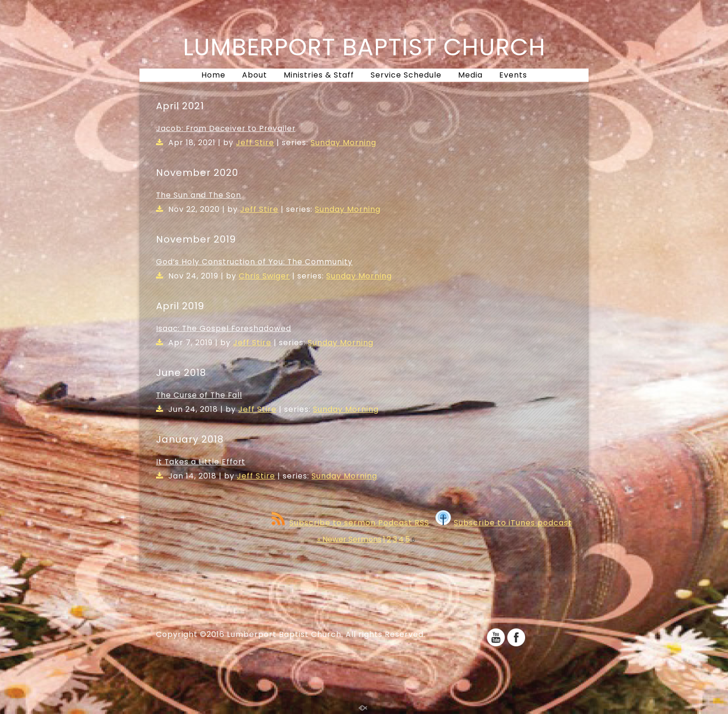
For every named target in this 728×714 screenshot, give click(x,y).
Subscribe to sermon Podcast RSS (350, 523)
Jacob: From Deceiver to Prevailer (226, 128)
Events (513, 75)
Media (470, 75)
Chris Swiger (264, 276)
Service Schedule (406, 75)
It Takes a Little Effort (201, 462)
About (255, 75)
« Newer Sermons (349, 539)
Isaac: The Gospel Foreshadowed (224, 328)
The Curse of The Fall (199, 395)
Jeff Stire (255, 143)
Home (213, 75)
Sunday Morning (343, 143)
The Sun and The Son (199, 195)
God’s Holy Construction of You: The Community (254, 262)
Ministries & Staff (319, 75)
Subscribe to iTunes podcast (504, 523)
